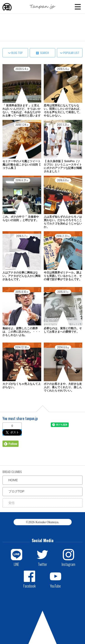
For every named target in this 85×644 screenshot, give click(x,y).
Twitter (42, 564)
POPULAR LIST (71, 53)
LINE (16, 564)
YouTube (55, 586)
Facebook (29, 586)
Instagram (68, 564)
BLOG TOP (17, 53)
